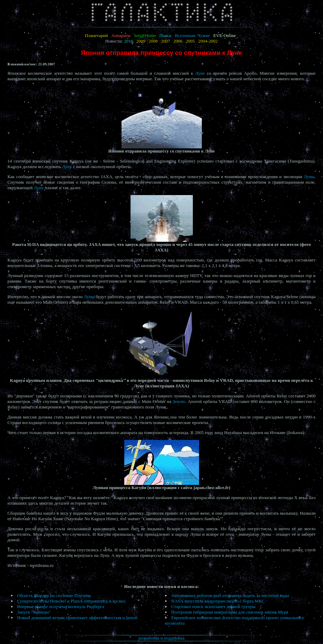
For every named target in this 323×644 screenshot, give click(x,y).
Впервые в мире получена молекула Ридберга (61, 606)
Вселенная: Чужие (192, 35)
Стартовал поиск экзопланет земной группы (214, 606)
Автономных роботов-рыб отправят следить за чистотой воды (230, 595)
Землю (179, 401)
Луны (309, 177)
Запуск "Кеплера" (34, 612)
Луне (200, 73)
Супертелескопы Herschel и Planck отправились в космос (72, 601)
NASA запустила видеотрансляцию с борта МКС (218, 601)
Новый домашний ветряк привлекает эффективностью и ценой (77, 618)
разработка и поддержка (161, 638)
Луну (67, 167)
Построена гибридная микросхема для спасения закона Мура (230, 612)
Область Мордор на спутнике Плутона (54, 595)
